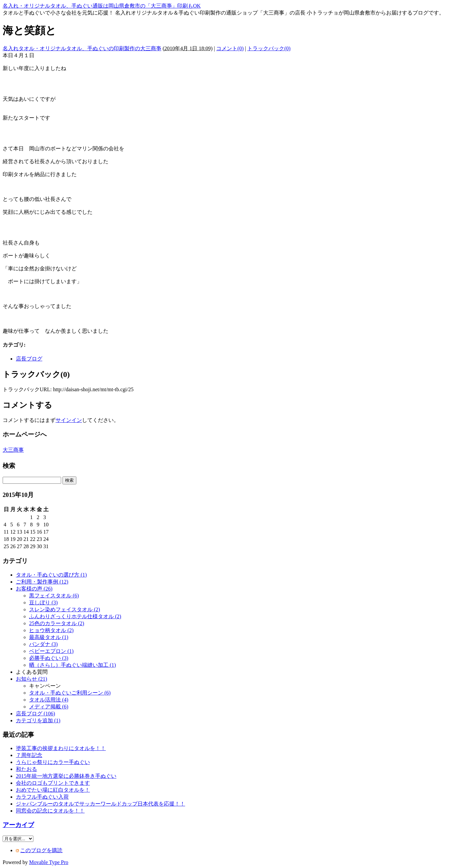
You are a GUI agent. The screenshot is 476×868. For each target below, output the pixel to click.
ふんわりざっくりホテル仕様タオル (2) (75, 616)
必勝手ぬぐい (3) (49, 658)
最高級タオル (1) (49, 637)
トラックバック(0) (269, 48)
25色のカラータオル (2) (57, 623)
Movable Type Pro (49, 862)
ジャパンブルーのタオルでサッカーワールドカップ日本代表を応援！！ (100, 804)
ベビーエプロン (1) (51, 651)
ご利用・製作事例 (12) (42, 582)
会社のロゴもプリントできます (53, 783)
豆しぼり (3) (43, 603)
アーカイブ (18, 825)
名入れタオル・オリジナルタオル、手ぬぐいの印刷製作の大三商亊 (82, 48)
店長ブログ (29, 359)
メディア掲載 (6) (49, 707)
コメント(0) (230, 48)
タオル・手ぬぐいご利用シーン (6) (70, 693)
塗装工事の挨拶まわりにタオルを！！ (61, 748)
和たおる (26, 769)
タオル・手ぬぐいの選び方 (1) (51, 575)
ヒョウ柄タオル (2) (51, 630)
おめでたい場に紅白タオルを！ (53, 790)
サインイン (69, 420)
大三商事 (13, 450)
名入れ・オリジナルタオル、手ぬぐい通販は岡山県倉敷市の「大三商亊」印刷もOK (102, 6)
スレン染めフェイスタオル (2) (65, 609)
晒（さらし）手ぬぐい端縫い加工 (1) (73, 665)
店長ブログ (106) (36, 714)
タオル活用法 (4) (49, 700)
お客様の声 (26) (34, 589)
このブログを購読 (41, 850)
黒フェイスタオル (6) (54, 596)
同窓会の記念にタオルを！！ (50, 811)
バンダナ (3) (43, 644)
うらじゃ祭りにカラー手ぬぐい (53, 762)
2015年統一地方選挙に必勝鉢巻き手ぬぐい (66, 776)
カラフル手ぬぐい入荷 (42, 797)
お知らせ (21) (32, 679)
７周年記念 (29, 755)
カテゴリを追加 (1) (38, 720)
